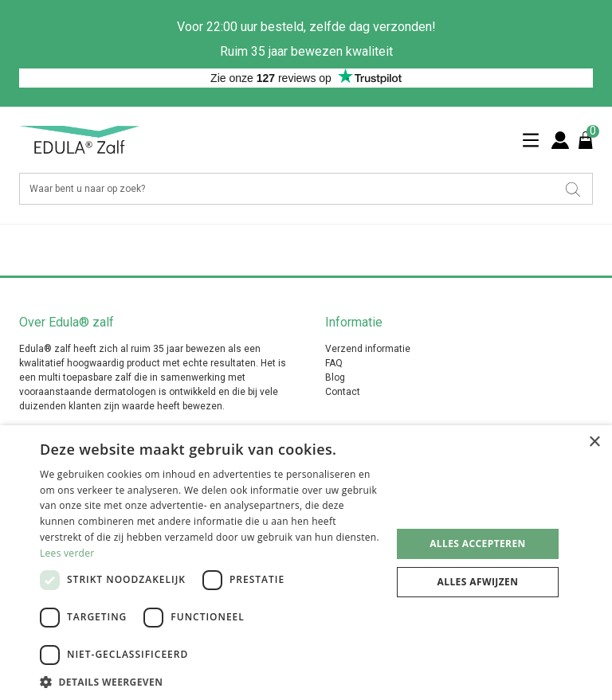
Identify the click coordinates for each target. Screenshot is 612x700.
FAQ (334, 363)
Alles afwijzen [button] (478, 582)
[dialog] (306, 563)
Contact (343, 392)
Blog (335, 377)
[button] (210, 681)
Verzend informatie (368, 349)
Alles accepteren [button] (478, 544)
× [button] (594, 442)
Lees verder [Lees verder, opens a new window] (67, 553)
